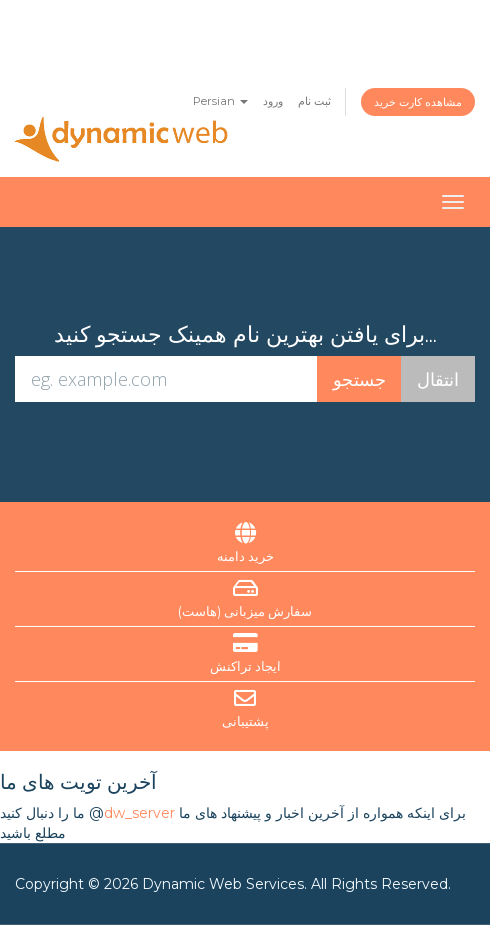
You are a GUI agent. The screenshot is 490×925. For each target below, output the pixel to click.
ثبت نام (314, 101)
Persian (220, 101)
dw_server (139, 813)
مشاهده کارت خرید (418, 102)
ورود (273, 101)
